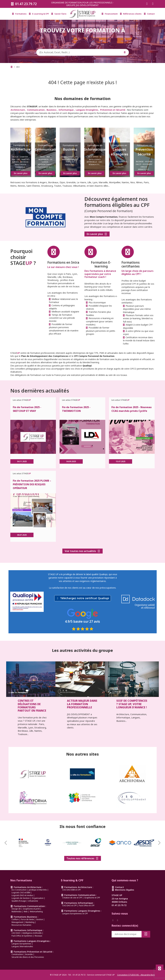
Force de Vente (27, 919)
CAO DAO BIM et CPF (71, 890)
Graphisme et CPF (92, 898)
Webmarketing (36, 912)
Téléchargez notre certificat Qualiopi (85, 598)
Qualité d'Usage (19, 901)
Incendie (29, 954)
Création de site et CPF (72, 898)
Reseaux (38, 936)
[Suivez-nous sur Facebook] (147, 4)
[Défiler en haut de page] (160, 968)
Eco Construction (19, 890)
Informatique (66, 110)
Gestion (40, 919)
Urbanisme (33, 901)
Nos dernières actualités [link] (40, 391)
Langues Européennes (21, 944)
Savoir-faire (59, 14)
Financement (110, 14)
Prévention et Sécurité (113, 110)
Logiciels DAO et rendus (22, 895)
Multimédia (17, 912)
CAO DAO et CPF (69, 906)
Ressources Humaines (21, 925)
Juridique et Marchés (38, 890)
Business (52, 110)
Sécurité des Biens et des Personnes (28, 957)
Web (26, 912)
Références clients (131, 14)
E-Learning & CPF (39, 14)
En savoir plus (97, 235)
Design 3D (16, 909)
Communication (36, 110)
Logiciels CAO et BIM (21, 893)
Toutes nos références (83, 858)
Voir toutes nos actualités (82, 551)
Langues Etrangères (87, 110)
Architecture (18, 110)
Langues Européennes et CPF (75, 914)
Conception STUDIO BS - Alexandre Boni (136, 975)
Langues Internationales (22, 946)
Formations (19, 14)
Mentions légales (123, 890)
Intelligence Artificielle (32, 933)
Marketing (30, 922)
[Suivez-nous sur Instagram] (153, 4)
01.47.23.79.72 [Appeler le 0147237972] (24, 4)
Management (17, 922)
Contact (149, 14)
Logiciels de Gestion (21, 898)
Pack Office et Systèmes (22, 936)
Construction (17, 954)
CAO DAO (16, 933)
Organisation (38, 898)
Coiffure (15, 919)
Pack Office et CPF (87, 906)
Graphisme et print (31, 909)
